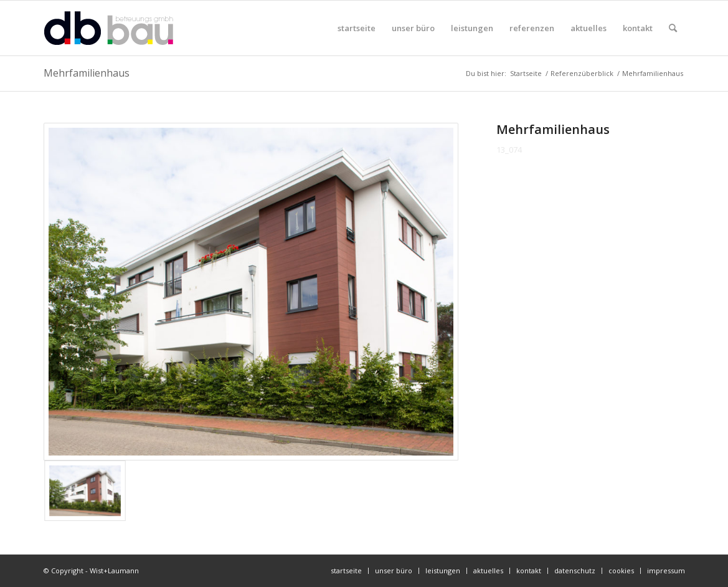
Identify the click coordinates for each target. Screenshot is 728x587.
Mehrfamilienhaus (87, 73)
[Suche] (673, 28)
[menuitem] (357, 28)
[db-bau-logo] (109, 28)
